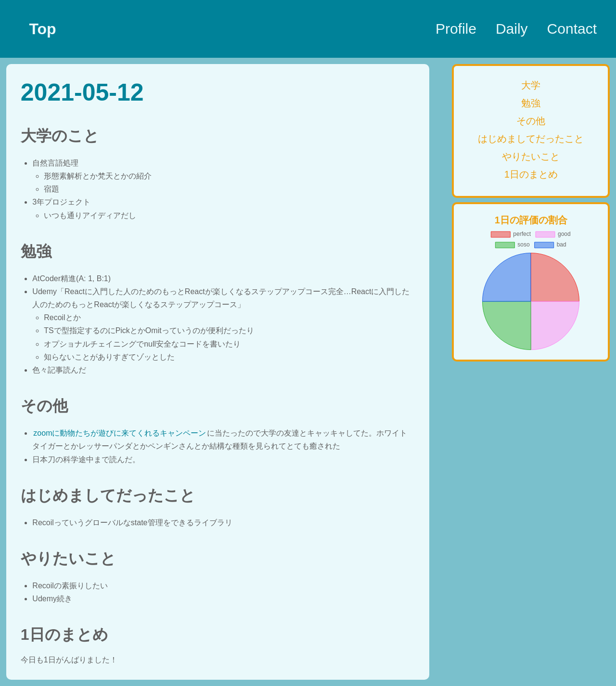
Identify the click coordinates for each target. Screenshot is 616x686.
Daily (512, 29)
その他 (531, 121)
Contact (572, 29)
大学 (531, 85)
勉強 (531, 103)
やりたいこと (531, 156)
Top (42, 29)
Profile (456, 29)
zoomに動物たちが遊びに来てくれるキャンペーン (120, 433)
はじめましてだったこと (531, 139)
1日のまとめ (531, 174)
